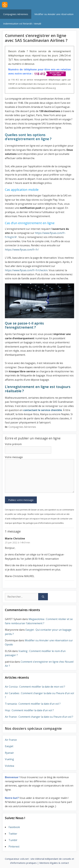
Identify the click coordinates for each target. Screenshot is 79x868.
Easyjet (9, 746)
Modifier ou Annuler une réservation (54, 14)
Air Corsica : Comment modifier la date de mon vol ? (35, 687)
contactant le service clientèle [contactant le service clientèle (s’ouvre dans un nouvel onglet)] (43, 410)
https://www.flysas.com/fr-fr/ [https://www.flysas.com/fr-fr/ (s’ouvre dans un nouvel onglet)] (22, 250)
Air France (11, 740)
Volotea (9, 766)
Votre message (14, 457)
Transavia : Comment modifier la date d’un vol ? (33, 704)
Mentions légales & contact (54, 863)
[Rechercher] (43, 597)
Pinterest (14, 847)
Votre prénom (13, 444)
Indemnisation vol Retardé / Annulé (22, 24)
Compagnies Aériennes (16, 14)
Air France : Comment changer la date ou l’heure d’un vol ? (39, 717)
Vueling (9, 759)
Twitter (13, 834)
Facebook (14, 827)
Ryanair (9, 753)
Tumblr (13, 840)
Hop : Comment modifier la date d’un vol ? (29, 710)
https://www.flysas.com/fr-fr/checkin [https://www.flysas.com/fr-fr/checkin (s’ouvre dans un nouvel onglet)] (26, 270)
